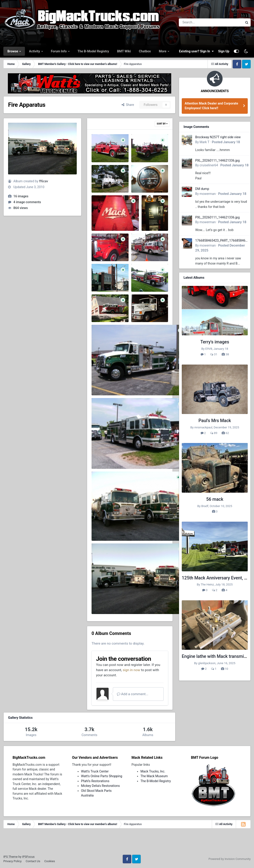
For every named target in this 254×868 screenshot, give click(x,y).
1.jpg (138, 306)
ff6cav (44, 181)
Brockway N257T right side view (218, 137)
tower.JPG (102, 181)
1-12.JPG (102, 151)
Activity (35, 51)
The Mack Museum (154, 776)
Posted (226, 142)
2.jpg (98, 306)
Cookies (49, 861)
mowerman (208, 194)
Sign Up (224, 51)
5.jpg (98, 250)
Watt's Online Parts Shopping (102, 776)
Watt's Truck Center (95, 771)
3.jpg (138, 275)
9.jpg (138, 181)
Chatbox (145, 51)
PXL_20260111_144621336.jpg (217, 160)
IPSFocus (28, 857)
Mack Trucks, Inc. (153, 771)
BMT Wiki (124, 51)
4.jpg (98, 280)
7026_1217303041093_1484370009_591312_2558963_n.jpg (138, 457)
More (163, 51)
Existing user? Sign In (196, 51)
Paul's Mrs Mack (215, 421)
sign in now (131, 670)
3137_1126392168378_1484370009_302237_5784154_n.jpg (138, 603)
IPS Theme (10, 857)
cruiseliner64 (209, 165)
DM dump (202, 189)
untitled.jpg (143, 245)
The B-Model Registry (93, 51)
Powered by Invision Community (230, 859)
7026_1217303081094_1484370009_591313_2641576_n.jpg (138, 384)
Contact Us (33, 861)
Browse (13, 51)
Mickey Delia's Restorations (100, 786)
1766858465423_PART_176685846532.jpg (221, 241)
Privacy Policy (12, 861)
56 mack (215, 499)
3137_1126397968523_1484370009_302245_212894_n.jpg (138, 529)
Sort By (162, 124)
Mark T (204, 142)
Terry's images (215, 342)
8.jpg (98, 219)
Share (128, 105)
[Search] (198, 22)
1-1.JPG (140, 151)
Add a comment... (133, 694)
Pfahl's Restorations (95, 781)
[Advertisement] (127, 843)
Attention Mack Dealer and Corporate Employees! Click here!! (211, 106)
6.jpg (148, 219)
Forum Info (59, 51)
